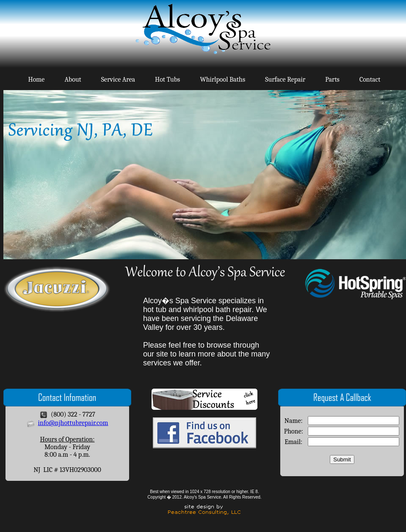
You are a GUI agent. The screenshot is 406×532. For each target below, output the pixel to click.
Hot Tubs (167, 80)
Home (37, 80)
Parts (332, 80)
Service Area (118, 80)
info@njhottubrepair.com (73, 423)
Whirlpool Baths (222, 80)
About (73, 80)
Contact (370, 80)
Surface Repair (285, 80)
